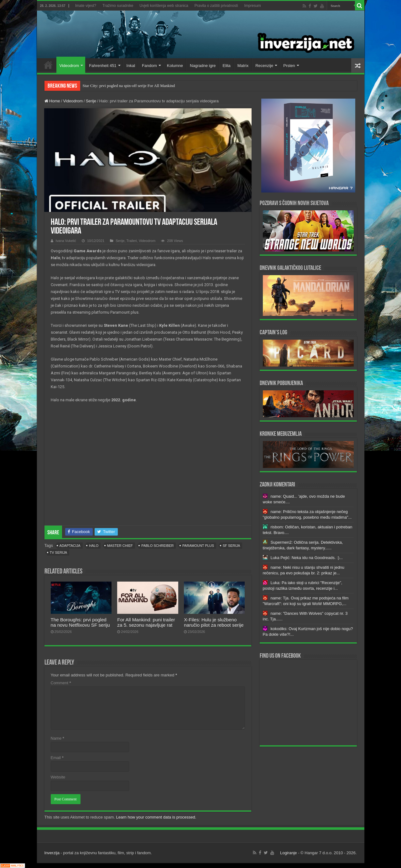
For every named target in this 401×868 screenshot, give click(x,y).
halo (94, 546)
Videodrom (69, 66)
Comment (61, 683)
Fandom (149, 66)
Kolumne (175, 66)
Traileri (131, 241)
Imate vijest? (86, 6)
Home (48, 65)
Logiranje (289, 853)
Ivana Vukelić (66, 241)
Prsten (289, 66)
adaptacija (70, 546)
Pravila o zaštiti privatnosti (216, 6)
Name (57, 738)
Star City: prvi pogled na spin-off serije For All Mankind (129, 86)
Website (58, 777)
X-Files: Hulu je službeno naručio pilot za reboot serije (214, 622)
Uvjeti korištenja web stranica (164, 6)
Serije (91, 101)
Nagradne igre (203, 66)
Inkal (131, 66)
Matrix (243, 66)
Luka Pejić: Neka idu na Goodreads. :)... (307, 558)
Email (57, 758)
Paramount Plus (198, 546)
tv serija (59, 552)
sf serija (232, 546)
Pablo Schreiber (157, 546)
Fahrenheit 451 (103, 66)
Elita (226, 66)
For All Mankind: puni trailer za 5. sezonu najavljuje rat (146, 622)
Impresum (252, 6)
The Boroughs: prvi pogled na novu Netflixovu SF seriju (80, 622)
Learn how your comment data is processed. (156, 817)
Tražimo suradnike (118, 6)
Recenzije (264, 66)
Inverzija (52, 853)
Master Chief (120, 546)
